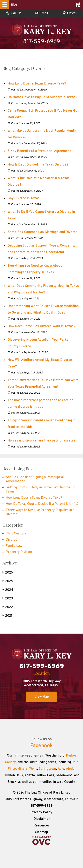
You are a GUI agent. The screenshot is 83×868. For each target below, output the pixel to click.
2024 (8, 590)
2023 (8, 599)
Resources (42, 826)
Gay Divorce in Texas (24, 198)
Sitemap (42, 832)
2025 (8, 581)
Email (41, 13)
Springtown (47, 769)
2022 (8, 607)
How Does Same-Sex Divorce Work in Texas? (42, 326)
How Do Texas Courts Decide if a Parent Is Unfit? (42, 504)
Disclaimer (42, 819)
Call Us (14, 13)
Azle (61, 769)
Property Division (19, 552)
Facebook (41, 746)
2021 (7, 616)
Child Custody (16, 534)
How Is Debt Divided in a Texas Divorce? (38, 165)
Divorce (12, 540)
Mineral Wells (27, 769)
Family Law (14, 546)
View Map (42, 697)
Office (69, 13)
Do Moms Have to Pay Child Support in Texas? (42, 97)
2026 (8, 573)
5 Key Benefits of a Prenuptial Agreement (39, 151)
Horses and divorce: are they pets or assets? (41, 441)
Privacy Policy (41, 812)
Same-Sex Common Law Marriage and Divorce (43, 232)
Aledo (70, 769)
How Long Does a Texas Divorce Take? (37, 84)
